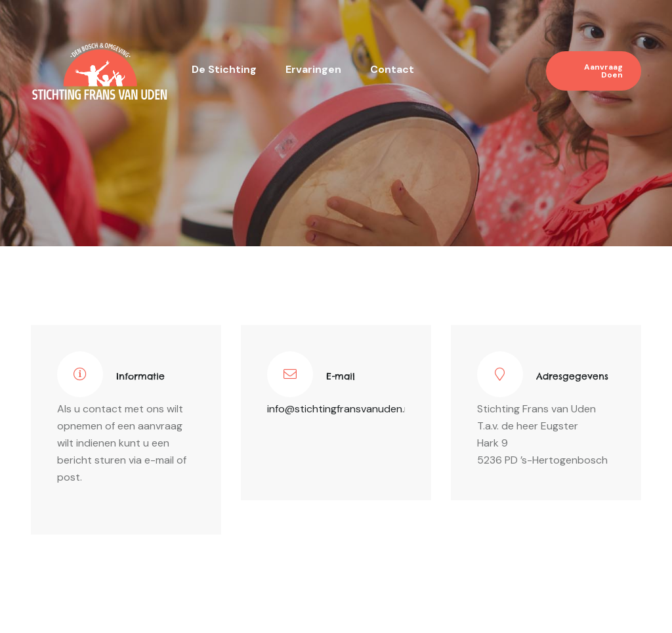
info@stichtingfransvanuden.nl (340, 409)
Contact (392, 69)
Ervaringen (313, 69)
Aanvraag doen (603, 71)
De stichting (224, 69)
